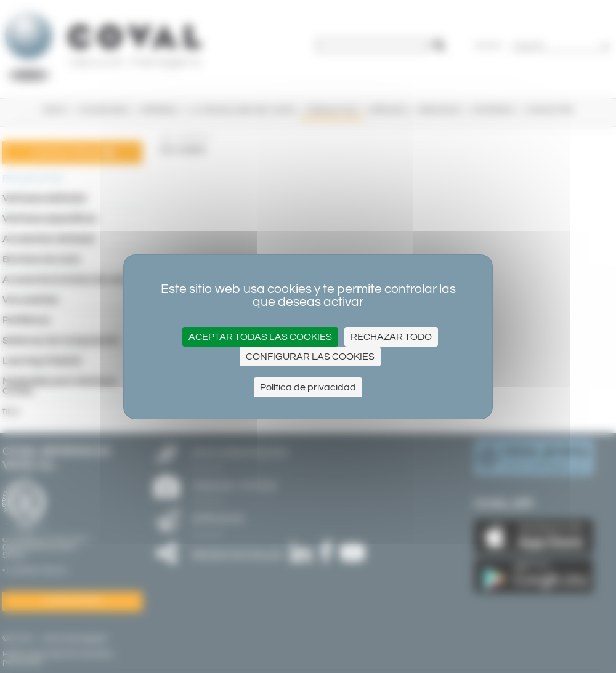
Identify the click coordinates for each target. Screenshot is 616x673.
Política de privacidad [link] (308, 387)
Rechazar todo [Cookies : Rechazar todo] (391, 337)
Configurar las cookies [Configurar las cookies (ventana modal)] (310, 357)
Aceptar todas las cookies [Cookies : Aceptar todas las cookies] (260, 337)
